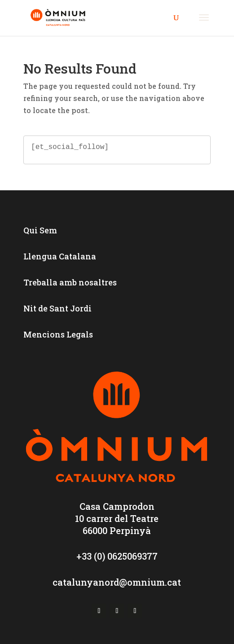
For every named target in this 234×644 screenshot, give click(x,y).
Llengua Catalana (60, 256)
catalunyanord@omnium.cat (117, 582)
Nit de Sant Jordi (57, 308)
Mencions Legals (58, 334)
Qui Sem (40, 230)
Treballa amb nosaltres (70, 282)
